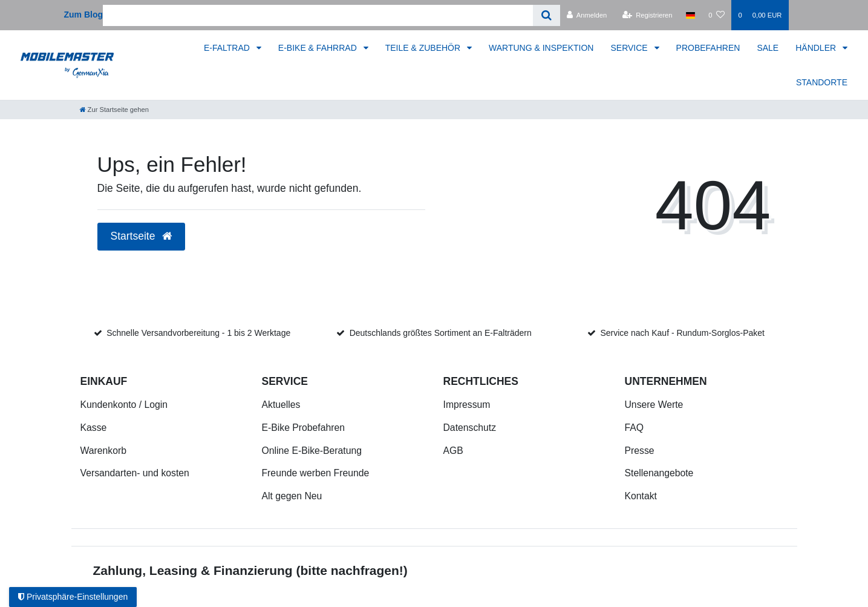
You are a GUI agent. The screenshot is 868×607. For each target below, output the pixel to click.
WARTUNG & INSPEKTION (541, 48)
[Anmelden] (587, 15)
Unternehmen (666, 381)
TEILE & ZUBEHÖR (424, 48)
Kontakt (641, 496)
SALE (768, 48)
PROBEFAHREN (708, 48)
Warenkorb (103, 451)
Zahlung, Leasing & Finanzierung (193, 570)
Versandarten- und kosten (135, 473)
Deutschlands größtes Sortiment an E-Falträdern (441, 333)
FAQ (635, 428)
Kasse (94, 428)
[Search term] (318, 15)
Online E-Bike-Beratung (312, 451)
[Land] (690, 15)
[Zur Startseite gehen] (114, 110)
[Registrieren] (647, 15)
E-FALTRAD (228, 48)
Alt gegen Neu (292, 496)
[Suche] (547, 15)
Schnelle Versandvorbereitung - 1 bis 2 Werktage (198, 333)
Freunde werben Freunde (316, 473)
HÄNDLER (817, 48)
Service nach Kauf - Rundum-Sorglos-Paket (682, 333)
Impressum (467, 405)
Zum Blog (84, 15)
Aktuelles (281, 405)
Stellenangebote (659, 473)
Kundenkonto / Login (124, 405)
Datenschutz (470, 428)
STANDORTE (822, 82)
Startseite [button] (142, 236)
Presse (640, 451)
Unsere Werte (654, 405)
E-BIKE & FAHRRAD (319, 48)
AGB (453, 451)
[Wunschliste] (716, 15)
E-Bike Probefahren (303, 428)
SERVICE (630, 48)
